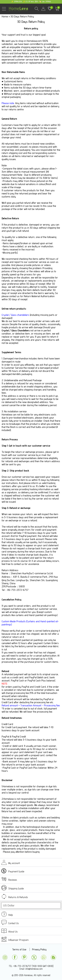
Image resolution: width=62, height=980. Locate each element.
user (43, 9)
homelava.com (19, 11)
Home (5, 16)
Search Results (37, 9)
